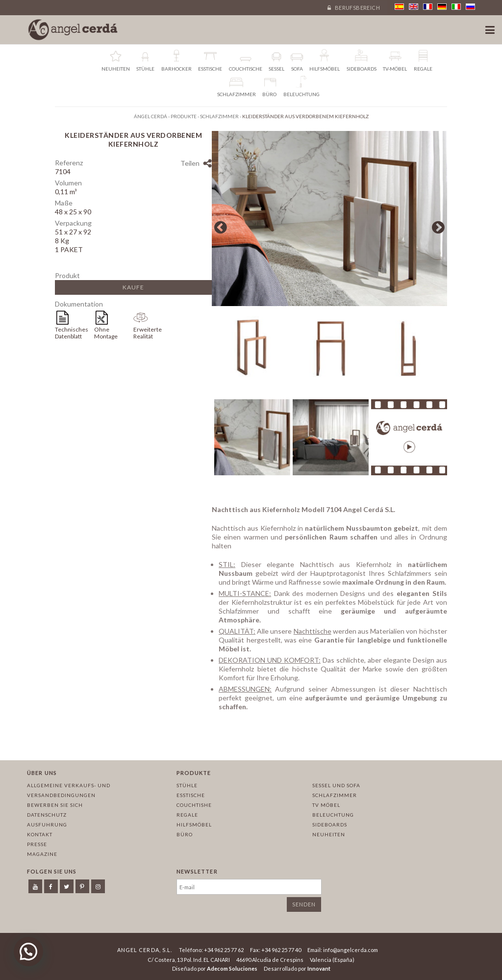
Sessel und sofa (336, 785)
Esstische (191, 795)
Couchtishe (194, 805)
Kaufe (133, 287)
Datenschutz (47, 815)
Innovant (319, 968)
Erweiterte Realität (148, 333)
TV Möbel (326, 805)
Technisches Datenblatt (72, 333)
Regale (187, 815)
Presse (37, 844)
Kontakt (40, 834)
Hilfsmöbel (194, 825)
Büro (185, 834)
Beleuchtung (333, 815)
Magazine (42, 854)
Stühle (187, 785)
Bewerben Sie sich (55, 805)
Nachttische (313, 633)
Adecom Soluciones (232, 968)
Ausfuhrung (47, 825)
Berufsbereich (354, 8)
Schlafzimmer (335, 795)
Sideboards (330, 825)
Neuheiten (329, 834)
